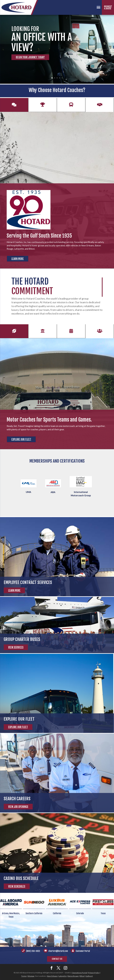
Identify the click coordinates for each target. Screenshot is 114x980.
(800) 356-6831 (33, 951)
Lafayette (63, 976)
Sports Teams (14, 333)
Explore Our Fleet (21, 439)
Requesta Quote (108, 7)
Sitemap (31, 976)
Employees (100, 333)
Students (43, 333)
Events (71, 333)
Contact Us (57, 959)
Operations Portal (79, 973)
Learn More (18, 259)
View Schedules (17, 886)
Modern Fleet (71, 107)
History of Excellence (14, 107)
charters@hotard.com (58, 951)
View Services (16, 647)
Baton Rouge (73, 976)
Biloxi (82, 976)
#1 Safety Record (43, 107)
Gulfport (89, 976)
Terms (24, 976)
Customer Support (100, 107)
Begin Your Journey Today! (30, 57)
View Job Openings (18, 807)
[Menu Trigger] (98, 8)
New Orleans (52, 976)
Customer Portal (83, 951)
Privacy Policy (94, 973)
